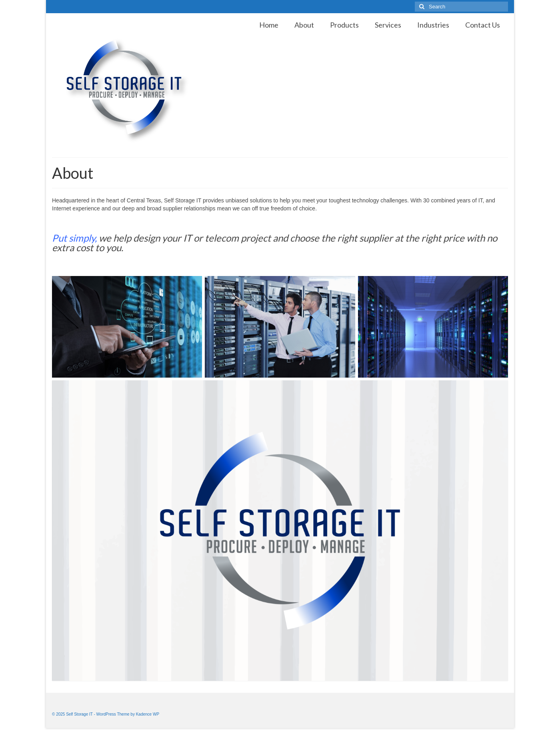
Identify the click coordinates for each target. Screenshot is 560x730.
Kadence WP (148, 714)
